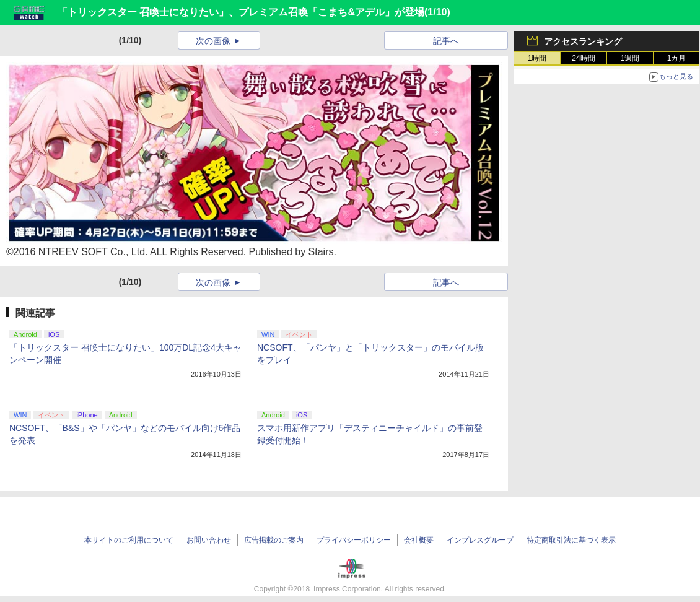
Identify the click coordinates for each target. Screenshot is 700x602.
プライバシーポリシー (354, 540)
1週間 (630, 58)
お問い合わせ (209, 540)
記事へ (446, 41)
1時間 (537, 58)
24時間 (583, 58)
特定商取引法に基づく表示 (571, 540)
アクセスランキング (583, 41)
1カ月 (677, 58)
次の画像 (213, 41)
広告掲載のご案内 (274, 540)
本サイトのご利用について (129, 540)
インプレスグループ (480, 540)
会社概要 (419, 540)
